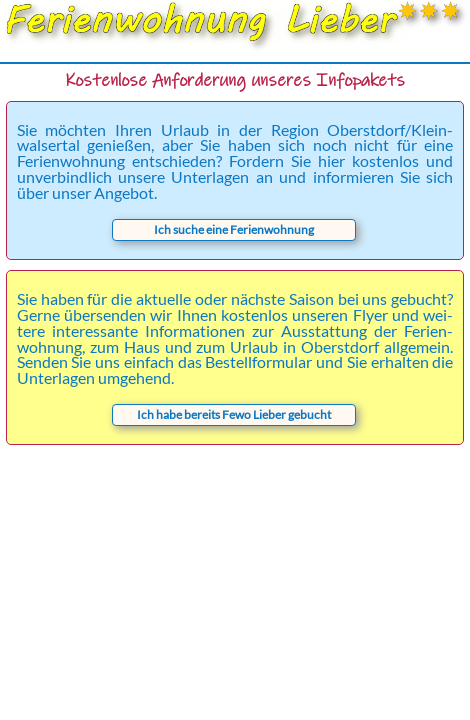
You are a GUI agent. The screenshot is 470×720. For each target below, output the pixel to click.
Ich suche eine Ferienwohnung (234, 229)
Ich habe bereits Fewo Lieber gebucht (234, 414)
